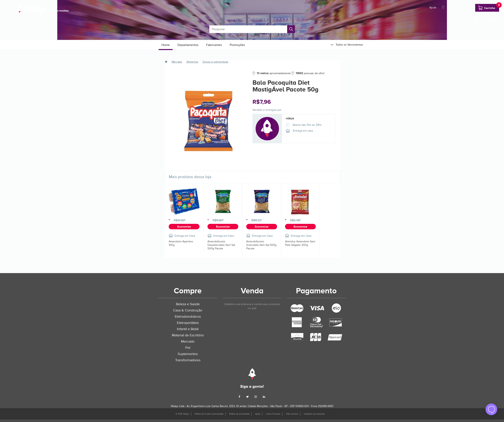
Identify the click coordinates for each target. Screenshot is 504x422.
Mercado (177, 62)
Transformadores (188, 360)
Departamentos (188, 45)
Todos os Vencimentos (347, 45)
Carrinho (489, 7)
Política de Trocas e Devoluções (209, 414)
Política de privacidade (239, 414)
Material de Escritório (188, 335)
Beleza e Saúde (188, 304)
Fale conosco (292, 414)
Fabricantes (214, 45)
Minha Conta (460, 7)
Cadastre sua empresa (314, 414)
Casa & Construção (188, 310)
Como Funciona (273, 414)
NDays (31, 9)
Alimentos (192, 62)
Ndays (252, 374)
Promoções (237, 45)
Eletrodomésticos (188, 317)
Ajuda (433, 7)
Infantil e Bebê (188, 329)
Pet (188, 348)
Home (166, 45)
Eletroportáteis (188, 323)
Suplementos (188, 354)
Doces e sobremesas (215, 62)
